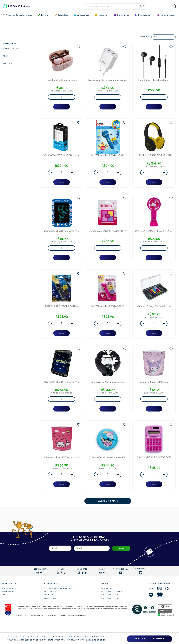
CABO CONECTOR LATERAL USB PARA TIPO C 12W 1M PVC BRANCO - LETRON (62, 160)
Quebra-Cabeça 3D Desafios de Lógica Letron (154, 319)
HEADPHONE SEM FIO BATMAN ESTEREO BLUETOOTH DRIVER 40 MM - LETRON (154, 160)
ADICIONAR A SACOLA (62, 108)
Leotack (101, 15)
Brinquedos (142, 15)
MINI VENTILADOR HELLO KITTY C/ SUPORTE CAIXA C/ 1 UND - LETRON (154, 240)
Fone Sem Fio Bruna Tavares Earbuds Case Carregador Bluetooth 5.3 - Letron (62, 81)
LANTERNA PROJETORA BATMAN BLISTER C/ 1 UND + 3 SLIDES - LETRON (62, 319)
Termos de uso (9, 614)
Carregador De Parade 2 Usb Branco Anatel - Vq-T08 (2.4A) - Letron (108, 81)
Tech (6, 56)
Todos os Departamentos (18, 15)
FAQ (4, 617)
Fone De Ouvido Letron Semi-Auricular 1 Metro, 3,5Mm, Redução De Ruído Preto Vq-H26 (154, 81)
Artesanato (82, 15)
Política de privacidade (112, 614)
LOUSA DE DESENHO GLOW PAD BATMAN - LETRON (62, 398)
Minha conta (50, 617)
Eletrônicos (121, 15)
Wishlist (165, 6)
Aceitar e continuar (149, 639)
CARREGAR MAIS (108, 523)
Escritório (61, 15)
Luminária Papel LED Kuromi (154, 398)
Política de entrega (110, 620)
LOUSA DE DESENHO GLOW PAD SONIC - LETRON (62, 240)
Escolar (43, 15)
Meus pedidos (50, 620)
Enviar (121, 570)
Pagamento (107, 610)
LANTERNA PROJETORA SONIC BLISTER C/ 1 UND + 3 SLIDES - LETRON (108, 160)
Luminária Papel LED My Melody (62, 477)
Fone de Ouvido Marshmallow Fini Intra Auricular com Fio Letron (108, 477)
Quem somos (8, 610)
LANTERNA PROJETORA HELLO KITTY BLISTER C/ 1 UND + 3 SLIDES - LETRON (108, 319)
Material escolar (12, 49)
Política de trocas (110, 617)
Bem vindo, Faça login (156, 6)
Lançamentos (166, 15)
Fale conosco (50, 614)
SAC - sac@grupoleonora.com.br (59, 610)
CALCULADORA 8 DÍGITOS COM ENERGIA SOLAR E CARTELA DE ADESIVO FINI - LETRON (154, 477)
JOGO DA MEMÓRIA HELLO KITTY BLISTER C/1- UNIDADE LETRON (108, 240)
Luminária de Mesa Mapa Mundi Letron (108, 398)
